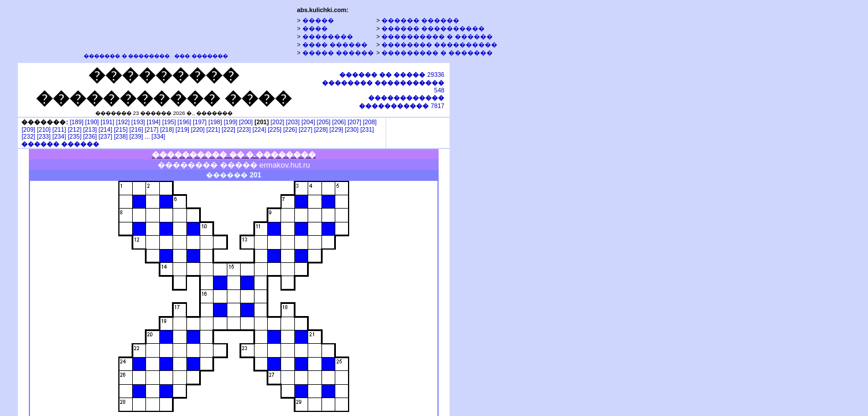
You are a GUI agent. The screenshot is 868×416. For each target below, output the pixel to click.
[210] (44, 129)
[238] (121, 136)
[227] (305, 129)
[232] (28, 136)
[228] (321, 129)
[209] (28, 129)
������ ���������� (433, 28)
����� (318, 20)
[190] (92, 122)
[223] (244, 129)
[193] (139, 122)
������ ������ (420, 20)
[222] (229, 129)
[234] (59, 136)
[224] (259, 129)
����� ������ (338, 53)
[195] (169, 122)
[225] (275, 129)
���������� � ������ (437, 36)
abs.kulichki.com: (322, 10)
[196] (185, 122)
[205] (324, 122)
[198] (215, 122)
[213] (90, 129)
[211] (59, 129)
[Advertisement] (504, 239)
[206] (339, 122)
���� (315, 28)
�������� (328, 36)
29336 (392, 75)
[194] (154, 122)
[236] (90, 136)
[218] (167, 129)
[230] (351, 129)
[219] (182, 129)
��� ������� (201, 56)
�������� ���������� (439, 44)
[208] (370, 122)
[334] (159, 136)
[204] (308, 122)
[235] (74, 136)
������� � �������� (127, 56)
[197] (200, 122)
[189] (77, 122)
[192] (123, 122)
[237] (106, 136)
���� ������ (335, 44)
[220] (198, 129)
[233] (44, 136)
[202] (278, 122)
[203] (293, 122)
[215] (121, 129)
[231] (367, 129)
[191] (107, 122)
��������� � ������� (437, 53)
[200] (246, 122)
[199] (231, 122)
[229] (336, 129)
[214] (106, 129)
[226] (290, 129)
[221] (213, 129)
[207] (354, 122)
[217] (152, 129)
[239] (136, 136)
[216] (136, 129)
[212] (74, 129)
